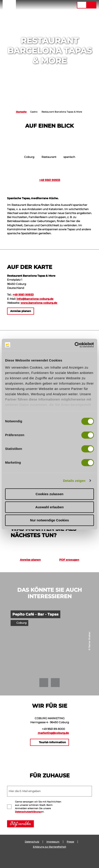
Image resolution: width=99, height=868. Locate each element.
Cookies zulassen (49, 494)
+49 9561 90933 (50, 180)
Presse (70, 842)
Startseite (21, 112)
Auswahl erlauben (49, 507)
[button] (47, 5)
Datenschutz (32, 842)
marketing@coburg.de (53, 733)
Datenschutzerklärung (28, 812)
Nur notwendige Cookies (49, 520)
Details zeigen (74, 481)
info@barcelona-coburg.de (35, 299)
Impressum (53, 842)
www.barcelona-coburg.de (39, 303)
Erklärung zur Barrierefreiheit (49, 847)
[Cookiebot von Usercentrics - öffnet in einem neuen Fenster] (75, 345)
